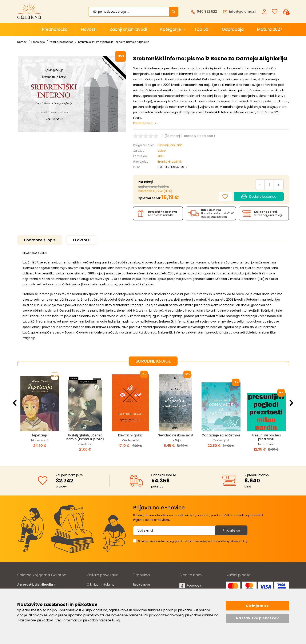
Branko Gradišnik (170, 162)
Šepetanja (40, 435)
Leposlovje (38, 42)
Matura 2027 (270, 29)
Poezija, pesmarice (61, 42)
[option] (40, 413)
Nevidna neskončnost (176, 435)
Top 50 (201, 29)
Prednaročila (55, 29)
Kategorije (171, 29)
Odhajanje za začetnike (221, 435)
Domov (22, 42)
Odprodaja (233, 29)
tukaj (116, 620)
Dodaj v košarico (259, 197)
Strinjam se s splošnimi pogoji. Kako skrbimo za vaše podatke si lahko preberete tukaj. (193, 541)
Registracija (142, 585)
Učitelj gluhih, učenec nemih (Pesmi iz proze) (85, 437)
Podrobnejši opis (40, 240)
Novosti (89, 29)
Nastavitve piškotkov (257, 618)
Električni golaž (130, 435)
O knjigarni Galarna (101, 585)
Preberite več (143, 123)
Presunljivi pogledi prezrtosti (266, 437)
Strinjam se (257, 606)
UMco (162, 151)
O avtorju (82, 240)
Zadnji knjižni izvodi (128, 29)
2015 (161, 156)
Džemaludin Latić (170, 145)
